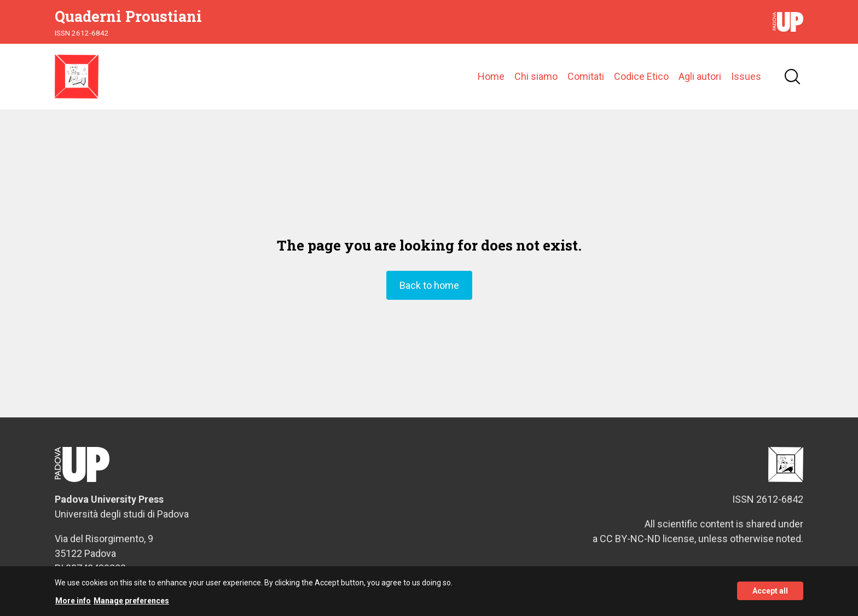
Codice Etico (641, 76)
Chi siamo (536, 76)
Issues (746, 76)
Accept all (770, 595)
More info (73, 605)
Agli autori (700, 76)
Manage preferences (131, 605)
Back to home (429, 285)
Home (491, 76)
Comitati (586, 76)
